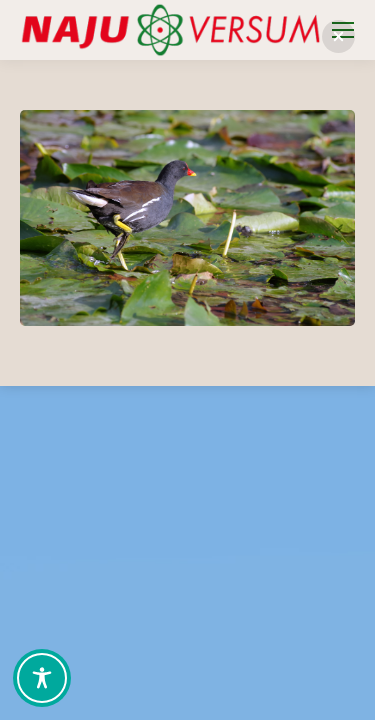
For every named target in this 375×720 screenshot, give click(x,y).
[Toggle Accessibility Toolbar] (42, 678)
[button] (338, 36)
